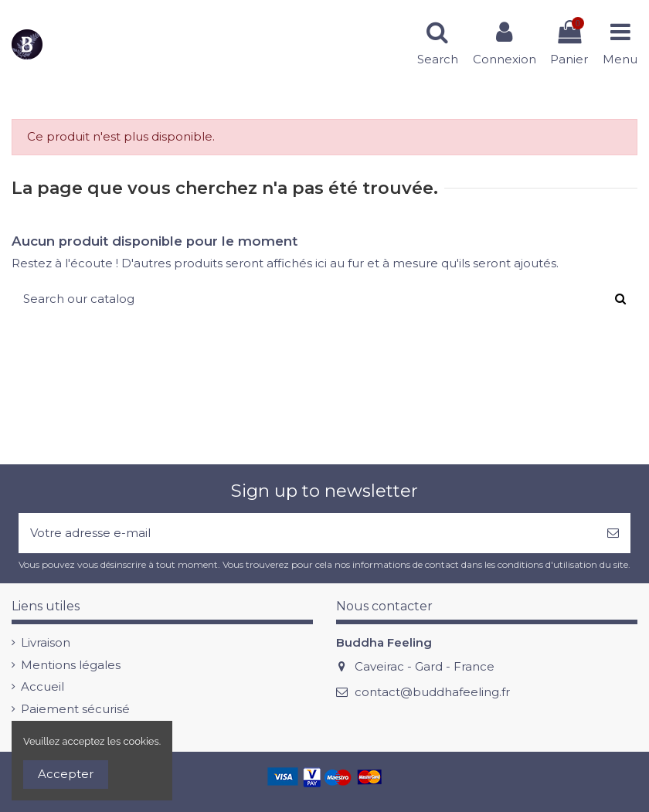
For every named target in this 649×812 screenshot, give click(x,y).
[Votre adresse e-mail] (307, 533)
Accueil (42, 686)
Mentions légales (71, 665)
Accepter (66, 774)
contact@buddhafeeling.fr (432, 692)
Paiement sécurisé (75, 709)
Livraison (46, 642)
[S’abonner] (613, 533)
